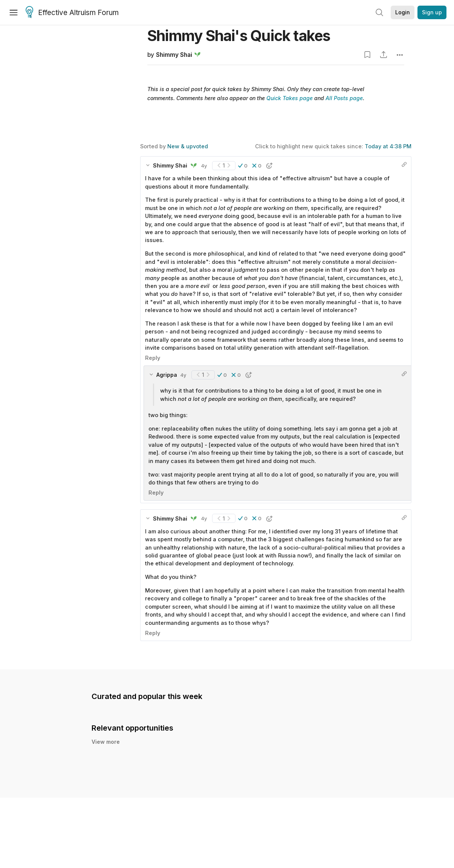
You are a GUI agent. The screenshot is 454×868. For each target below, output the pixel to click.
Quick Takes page (290, 98)
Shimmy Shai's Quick (239, 36)
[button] (243, 166)
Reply (153, 358)
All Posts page (344, 98)
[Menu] (14, 12)
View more (106, 742)
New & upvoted (188, 146)
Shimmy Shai (174, 55)
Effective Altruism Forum (72, 13)
